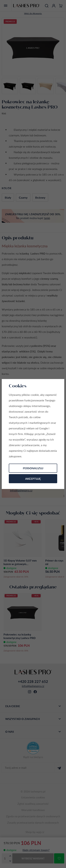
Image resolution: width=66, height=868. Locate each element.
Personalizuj (33, 468)
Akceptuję (33, 479)
